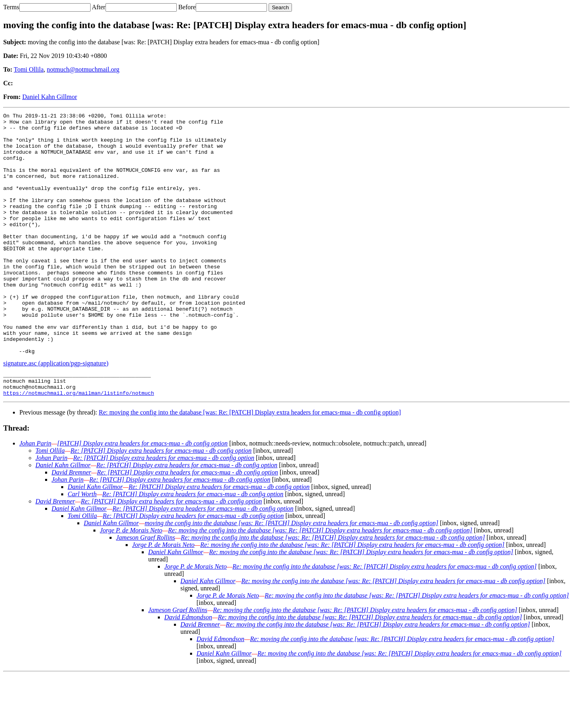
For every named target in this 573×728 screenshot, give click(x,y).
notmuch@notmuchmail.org (83, 69)
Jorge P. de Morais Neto (131, 583)
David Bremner (71, 525)
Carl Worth (82, 547)
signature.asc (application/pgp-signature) (56, 411)
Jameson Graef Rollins (146, 591)
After (99, 7)
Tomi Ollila (29, 69)
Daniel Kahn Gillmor (50, 97)
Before (187, 7)
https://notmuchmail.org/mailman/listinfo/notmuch (79, 446)
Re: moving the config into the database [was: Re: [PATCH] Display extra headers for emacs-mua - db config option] (250, 465)
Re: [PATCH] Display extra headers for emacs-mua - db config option (161, 504)
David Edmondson (188, 670)
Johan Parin (35, 496)
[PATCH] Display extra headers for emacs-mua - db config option (143, 496)
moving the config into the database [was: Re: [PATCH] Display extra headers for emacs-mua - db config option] (291, 576)
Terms (11, 7)
